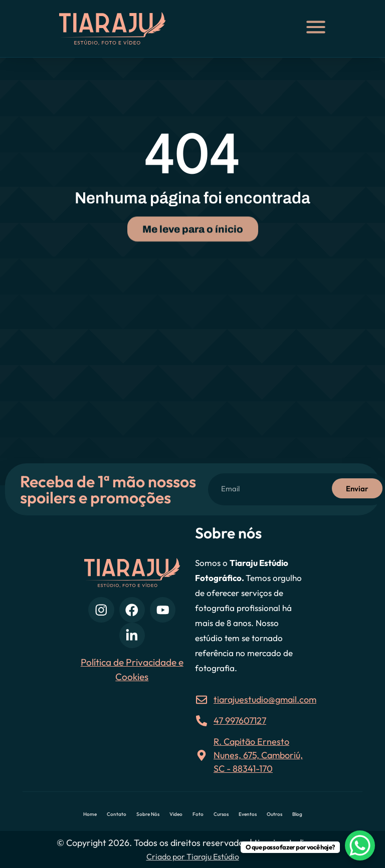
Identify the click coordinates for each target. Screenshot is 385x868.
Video (176, 814)
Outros (274, 814)
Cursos (221, 814)
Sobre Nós (148, 814)
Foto (198, 814)
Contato (117, 814)
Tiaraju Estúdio (213, 856)
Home (90, 814)
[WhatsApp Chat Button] (360, 845)
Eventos (248, 814)
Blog (297, 814)
